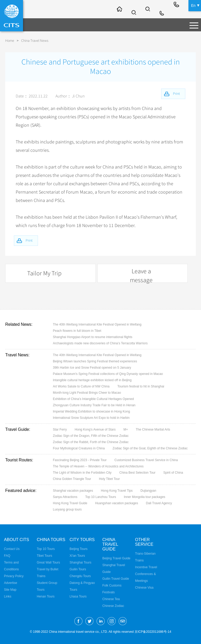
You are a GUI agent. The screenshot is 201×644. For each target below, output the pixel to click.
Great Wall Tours (49, 562)
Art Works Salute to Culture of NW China (81, 386)
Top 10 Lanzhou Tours (100, 496)
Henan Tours (46, 596)
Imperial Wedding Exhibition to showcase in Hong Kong (91, 411)
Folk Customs (112, 585)
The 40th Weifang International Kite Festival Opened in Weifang (97, 324)
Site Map (10, 589)
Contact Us (12, 548)
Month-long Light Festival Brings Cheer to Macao (87, 392)
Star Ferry (60, 429)
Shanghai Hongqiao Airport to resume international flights (93, 336)
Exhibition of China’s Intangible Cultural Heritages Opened (93, 398)
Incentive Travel (146, 567)
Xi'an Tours (77, 555)
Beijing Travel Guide (116, 558)
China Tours (51, 539)
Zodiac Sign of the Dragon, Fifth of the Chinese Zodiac (91, 435)
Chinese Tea (111, 599)
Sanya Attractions (65, 496)
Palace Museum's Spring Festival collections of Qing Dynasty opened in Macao (108, 373)
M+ (126, 429)
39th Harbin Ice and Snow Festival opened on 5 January (92, 367)
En (193, 5)
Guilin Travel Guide (116, 578)
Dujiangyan (148, 490)
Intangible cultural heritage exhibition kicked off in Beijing (92, 380)
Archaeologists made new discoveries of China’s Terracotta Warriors (100, 343)
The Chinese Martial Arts (153, 429)
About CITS (16, 539)
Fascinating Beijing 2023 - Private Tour (80, 460)
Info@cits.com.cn (163, 9)
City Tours (82, 539)
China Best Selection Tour (137, 472)
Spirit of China (173, 472)
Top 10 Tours (46, 548)
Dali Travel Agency (159, 503)
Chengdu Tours (80, 576)
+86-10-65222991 (177, 9)
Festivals (108, 592)
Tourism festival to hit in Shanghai (141, 386)
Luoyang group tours (67, 509)
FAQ (7, 555)
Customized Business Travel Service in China (146, 460)
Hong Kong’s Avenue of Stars (95, 429)
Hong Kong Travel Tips (117, 490)
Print (31, 240)
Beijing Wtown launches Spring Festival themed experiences (95, 361)
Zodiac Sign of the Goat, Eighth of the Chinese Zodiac (150, 448)
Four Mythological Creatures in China (79, 448)
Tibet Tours (45, 555)
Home (10, 41)
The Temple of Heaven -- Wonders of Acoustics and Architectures (98, 466)
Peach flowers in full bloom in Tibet (77, 330)
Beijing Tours (79, 548)
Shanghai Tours (80, 562)
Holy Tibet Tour (109, 478)
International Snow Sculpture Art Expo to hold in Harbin (91, 417)
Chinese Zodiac (113, 605)
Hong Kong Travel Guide (70, 503)
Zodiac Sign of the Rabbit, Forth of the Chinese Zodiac (91, 442)
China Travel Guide (110, 544)
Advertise (10, 582)
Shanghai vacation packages (73, 490)
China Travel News (35, 41)
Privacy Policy (14, 576)
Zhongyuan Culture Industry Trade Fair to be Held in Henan (94, 405)
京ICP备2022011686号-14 (153, 631)
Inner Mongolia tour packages (144, 496)
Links (8, 596)
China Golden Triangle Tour (72, 478)
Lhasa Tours (78, 596)
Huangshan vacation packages (116, 503)
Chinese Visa (144, 587)
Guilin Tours (78, 569)
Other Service (144, 541)
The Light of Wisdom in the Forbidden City (82, 472)
